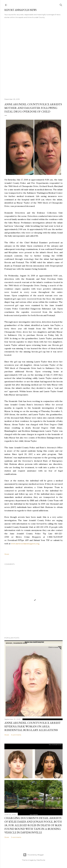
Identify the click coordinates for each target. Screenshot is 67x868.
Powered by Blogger (33, 855)
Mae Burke (41, 860)
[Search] (61, 4)
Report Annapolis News (20, 10)
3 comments (16, 735)
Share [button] (7, 554)
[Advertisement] (33, 57)
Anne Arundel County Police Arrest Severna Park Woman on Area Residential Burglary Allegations (33, 726)
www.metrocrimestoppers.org (25, 544)
